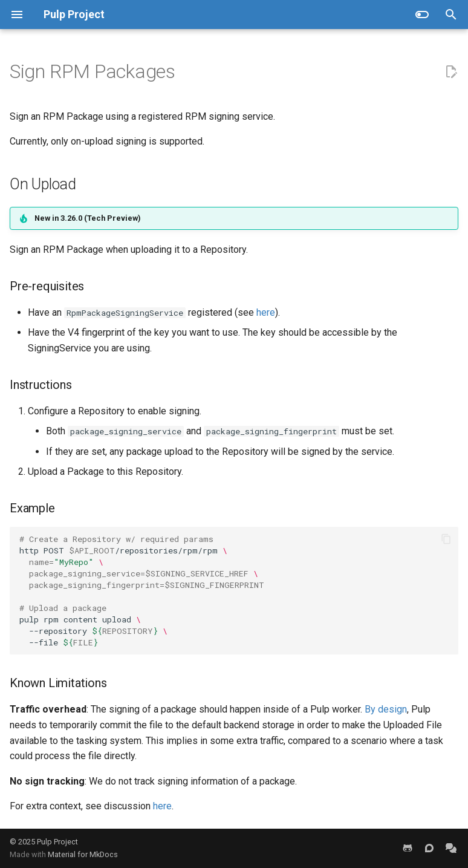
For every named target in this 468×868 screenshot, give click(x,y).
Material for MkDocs (83, 854)
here (266, 312)
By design (386, 709)
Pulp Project (57, 842)
